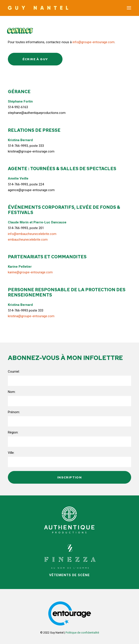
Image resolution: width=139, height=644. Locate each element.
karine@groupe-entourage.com (30, 272)
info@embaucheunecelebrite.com (32, 234)
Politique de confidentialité (82, 633)
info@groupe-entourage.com (94, 42)
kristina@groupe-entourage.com (31, 316)
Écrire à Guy (35, 59)
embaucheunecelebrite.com (28, 240)
